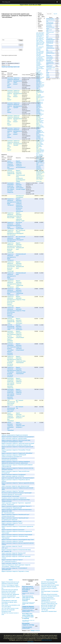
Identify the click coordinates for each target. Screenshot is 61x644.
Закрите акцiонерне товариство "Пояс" (11, 563)
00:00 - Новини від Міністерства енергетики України (40, 119)
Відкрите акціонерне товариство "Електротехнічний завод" (16, 550)
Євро (47, 70)
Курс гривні (49, 14)
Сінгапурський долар (50, 48)
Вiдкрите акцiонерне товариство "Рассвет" (12, 523)
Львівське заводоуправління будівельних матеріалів (15, 435)
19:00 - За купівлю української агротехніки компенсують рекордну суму (40, 167)
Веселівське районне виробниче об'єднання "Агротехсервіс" (20, 226)
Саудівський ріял (49, 47)
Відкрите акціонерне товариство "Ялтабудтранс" (14, 475)
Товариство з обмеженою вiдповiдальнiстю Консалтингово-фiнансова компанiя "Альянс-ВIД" (11, 248)
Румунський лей (49, 65)
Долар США (49, 60)
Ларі (47, 71)
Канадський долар (50, 22)
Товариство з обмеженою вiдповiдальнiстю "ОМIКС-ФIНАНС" (18, 94)
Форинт (48, 29)
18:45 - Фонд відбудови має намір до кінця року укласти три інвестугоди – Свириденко (40, 173)
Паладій (48, 78)
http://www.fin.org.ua (47, 640)
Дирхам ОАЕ (49, 56)
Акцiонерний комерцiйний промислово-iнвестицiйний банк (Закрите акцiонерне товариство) (11, 188)
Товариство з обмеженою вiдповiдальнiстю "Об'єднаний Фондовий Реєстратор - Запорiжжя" (11, 361)
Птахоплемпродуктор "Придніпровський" (12, 508)
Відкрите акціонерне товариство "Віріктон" (12, 560)
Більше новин (39, 181)
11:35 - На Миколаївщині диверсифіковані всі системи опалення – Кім (40, 91)
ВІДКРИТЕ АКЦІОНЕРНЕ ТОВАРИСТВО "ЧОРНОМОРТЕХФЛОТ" (18, 478)
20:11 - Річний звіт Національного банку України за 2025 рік (40, 140)
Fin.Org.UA (6, 2)
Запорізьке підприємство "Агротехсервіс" (12, 495)
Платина (48, 76)
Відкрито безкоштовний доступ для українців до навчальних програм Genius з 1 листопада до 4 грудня (10, 584)
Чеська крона (49, 25)
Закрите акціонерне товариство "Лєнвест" (12, 555)
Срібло (48, 75)
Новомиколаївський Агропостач (10, 460)
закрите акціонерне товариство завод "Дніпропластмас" (16, 486)
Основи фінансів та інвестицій (9, 601)
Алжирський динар (50, 19)
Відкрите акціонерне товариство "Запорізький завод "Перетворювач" (21, 359)
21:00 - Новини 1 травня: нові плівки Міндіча (40, 123)
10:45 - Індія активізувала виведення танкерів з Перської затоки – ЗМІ (40, 97)
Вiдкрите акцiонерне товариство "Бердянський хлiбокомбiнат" (17, 453)
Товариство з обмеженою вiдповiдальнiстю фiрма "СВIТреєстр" (11, 202)
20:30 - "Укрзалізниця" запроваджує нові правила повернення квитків (40, 131)
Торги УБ (55, 14)
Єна (47, 35)
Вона (47, 37)
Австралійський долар (50, 20)
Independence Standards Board (49, 611)
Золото (48, 74)
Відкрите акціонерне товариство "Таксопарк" (13, 491)
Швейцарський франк (50, 53)
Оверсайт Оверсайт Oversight (49, 587)
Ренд (47, 51)
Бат (47, 54)
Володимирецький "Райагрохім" (10, 520)
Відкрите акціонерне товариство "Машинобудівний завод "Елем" (18, 540)
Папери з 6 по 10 (35, 631)
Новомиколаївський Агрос (8, 516)
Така (47, 21)
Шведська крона (49, 52)
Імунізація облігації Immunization (49, 594)
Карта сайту (30, 642)
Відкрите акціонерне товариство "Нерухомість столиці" (15, 571)
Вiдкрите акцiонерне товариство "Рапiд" (21, 298)
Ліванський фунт (49, 38)
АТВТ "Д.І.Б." (5, 548)
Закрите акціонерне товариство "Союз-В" (12, 546)
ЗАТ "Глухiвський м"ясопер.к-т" (9, 561)
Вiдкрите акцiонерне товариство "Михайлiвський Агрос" (20, 246)
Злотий (48, 73)
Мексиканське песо (50, 41)
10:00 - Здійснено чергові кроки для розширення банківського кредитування (40, 104)
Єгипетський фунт (50, 58)
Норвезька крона (49, 46)
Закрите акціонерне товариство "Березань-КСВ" (14, 553)
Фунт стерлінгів (49, 59)
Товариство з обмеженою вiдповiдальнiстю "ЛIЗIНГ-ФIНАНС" (18, 81)
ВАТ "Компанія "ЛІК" (7, 551)
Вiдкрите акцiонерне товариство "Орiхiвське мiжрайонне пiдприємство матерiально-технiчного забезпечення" (20, 205)
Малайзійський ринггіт (50, 40)
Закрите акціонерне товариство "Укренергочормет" (14, 438)
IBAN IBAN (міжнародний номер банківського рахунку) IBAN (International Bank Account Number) (50, 584)
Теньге (48, 36)
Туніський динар (49, 57)
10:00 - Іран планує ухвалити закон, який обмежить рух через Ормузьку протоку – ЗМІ (40, 44)
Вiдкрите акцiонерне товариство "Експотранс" (13, 530)
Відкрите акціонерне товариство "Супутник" (13, 541)
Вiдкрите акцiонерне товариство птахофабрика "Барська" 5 (16, 506)
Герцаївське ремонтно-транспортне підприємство (14, 498)
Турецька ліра (49, 67)
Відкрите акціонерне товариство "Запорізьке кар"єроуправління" (21, 164)
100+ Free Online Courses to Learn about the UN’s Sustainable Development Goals (10, 610)
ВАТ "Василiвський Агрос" (8, 513)
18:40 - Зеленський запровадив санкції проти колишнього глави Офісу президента (40, 53)
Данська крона (49, 26)
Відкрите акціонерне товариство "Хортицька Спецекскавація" (20, 334)
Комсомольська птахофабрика (9, 458)
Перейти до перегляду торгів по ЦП (11, 67)
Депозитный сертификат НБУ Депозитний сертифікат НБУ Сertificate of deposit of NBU (49, 607)
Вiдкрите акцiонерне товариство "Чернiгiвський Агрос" (19, 284)
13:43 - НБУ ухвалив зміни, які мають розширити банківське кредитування (40, 79)
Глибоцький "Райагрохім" (8, 525)
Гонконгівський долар (50, 27)
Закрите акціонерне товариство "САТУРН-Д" (13, 476)
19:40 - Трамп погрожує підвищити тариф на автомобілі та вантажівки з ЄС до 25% (40, 151)
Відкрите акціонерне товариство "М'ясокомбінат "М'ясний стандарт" (21, 186)
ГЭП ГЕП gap (45, 610)
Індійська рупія (49, 30)
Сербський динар (50, 62)
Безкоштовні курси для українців (10, 590)
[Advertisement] (23, 28)
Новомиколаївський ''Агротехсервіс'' (11, 496)
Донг (47, 49)
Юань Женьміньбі (50, 24)
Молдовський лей (50, 42)
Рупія (47, 31)
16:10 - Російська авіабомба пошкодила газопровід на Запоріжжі (40, 63)
